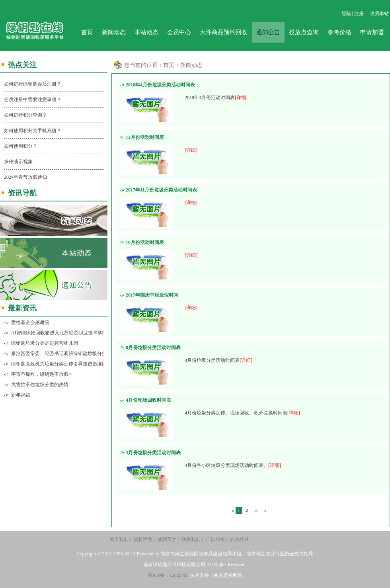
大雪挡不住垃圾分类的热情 (40, 385)
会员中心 (179, 32)
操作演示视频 (18, 162)
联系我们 (191, 539)
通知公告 (268, 32)
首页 (87, 32)
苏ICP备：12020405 (168, 575)
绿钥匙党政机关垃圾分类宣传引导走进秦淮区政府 (57, 364)
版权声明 (143, 539)
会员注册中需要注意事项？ (33, 100)
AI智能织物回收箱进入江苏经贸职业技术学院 (57, 333)
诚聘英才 (167, 539)
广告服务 (215, 539)
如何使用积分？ (21, 146)
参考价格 (339, 32)
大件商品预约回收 (224, 32)
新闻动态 (114, 32)
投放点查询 (304, 32)
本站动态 (146, 32)
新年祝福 (21, 395)
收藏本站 (379, 14)
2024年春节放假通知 (25, 177)
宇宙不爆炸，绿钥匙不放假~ (41, 374)
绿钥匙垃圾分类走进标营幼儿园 (45, 343)
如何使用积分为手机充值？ (33, 131)
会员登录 (239, 539)
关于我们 (119, 539)
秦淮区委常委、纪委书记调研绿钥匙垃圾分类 (57, 354)
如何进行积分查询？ (25, 115)
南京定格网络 (228, 575)
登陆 (346, 14)
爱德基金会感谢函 (30, 322)
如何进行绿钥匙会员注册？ (33, 84)
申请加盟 (372, 32)
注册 (359, 14)
